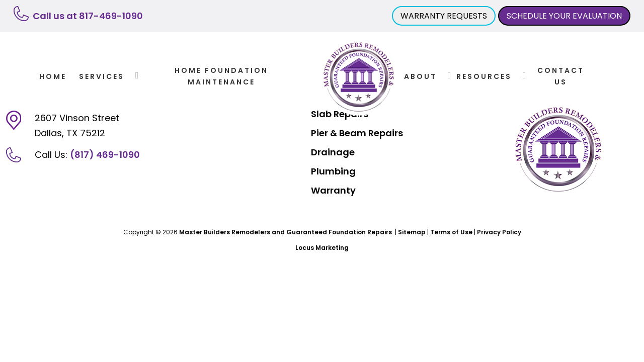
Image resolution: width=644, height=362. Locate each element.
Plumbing (333, 171)
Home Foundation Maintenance (221, 76)
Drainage (333, 152)
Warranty (333, 190)
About (420, 76)
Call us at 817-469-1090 (88, 16)
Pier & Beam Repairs (357, 133)
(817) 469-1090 (105, 155)
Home (53, 76)
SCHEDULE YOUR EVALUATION (564, 16)
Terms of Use (451, 232)
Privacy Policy (499, 232)
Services (102, 76)
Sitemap (412, 232)
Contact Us (561, 76)
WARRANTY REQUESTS (444, 16)
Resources (484, 76)
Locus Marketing (322, 248)
